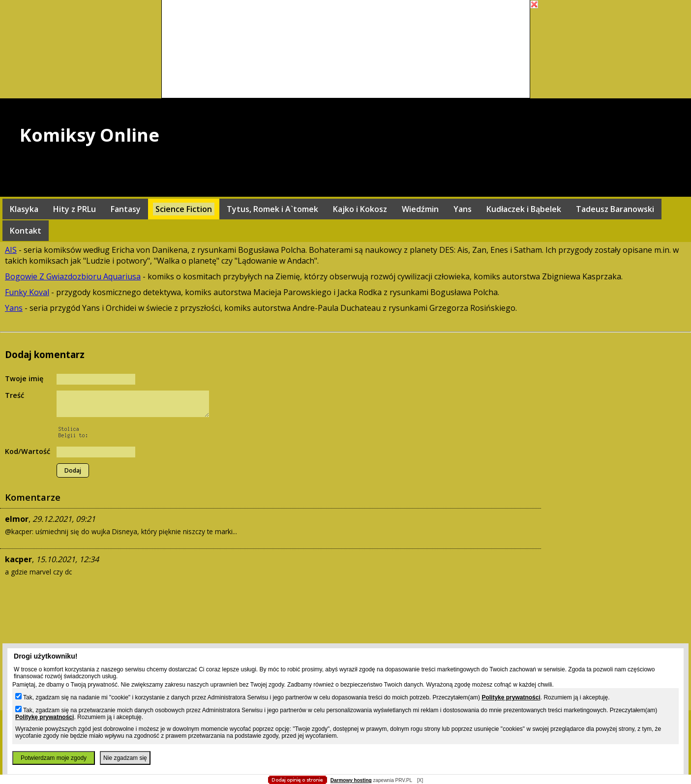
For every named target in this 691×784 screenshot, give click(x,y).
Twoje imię (24, 378)
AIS (11, 250)
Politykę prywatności (511, 697)
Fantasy (126, 209)
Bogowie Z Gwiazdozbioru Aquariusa (73, 276)
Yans (463, 209)
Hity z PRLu (75, 209)
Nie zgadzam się (125, 758)
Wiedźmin (420, 209)
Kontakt (26, 231)
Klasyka (24, 209)
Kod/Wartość (28, 451)
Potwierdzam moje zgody (54, 758)
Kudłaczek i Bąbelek (524, 209)
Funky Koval (27, 292)
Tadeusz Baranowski (615, 209)
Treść (15, 395)
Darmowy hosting (351, 780)
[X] (420, 780)
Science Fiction (184, 209)
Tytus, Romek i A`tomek (272, 209)
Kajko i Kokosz (360, 209)
